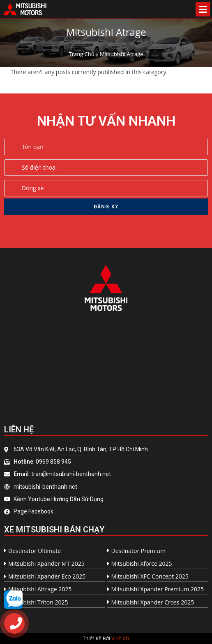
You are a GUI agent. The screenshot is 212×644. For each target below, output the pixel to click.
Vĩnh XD (120, 638)
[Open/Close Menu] (203, 9)
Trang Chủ (81, 54)
